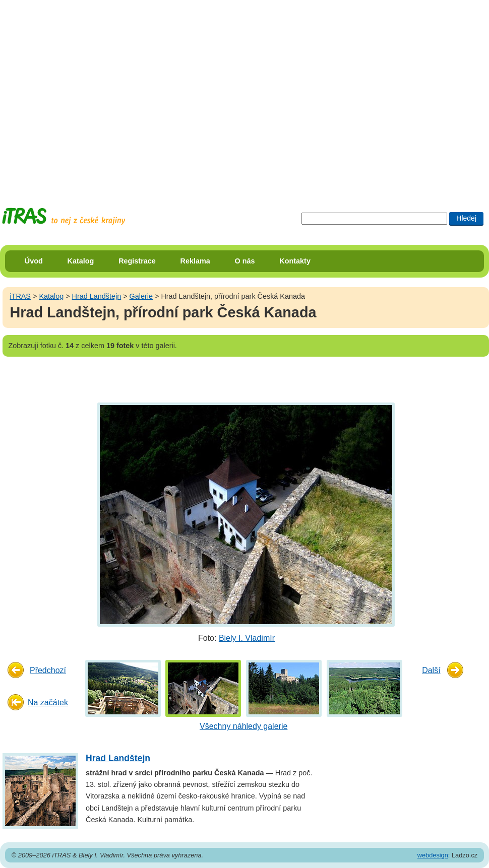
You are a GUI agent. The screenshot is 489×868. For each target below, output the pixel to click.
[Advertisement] (95, 94)
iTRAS (20, 296)
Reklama (195, 261)
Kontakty (295, 261)
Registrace (137, 261)
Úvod (34, 261)
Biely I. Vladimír (247, 638)
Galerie (141, 296)
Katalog (81, 261)
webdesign (433, 855)
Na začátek (48, 703)
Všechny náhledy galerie (243, 726)
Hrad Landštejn (97, 296)
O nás (245, 261)
